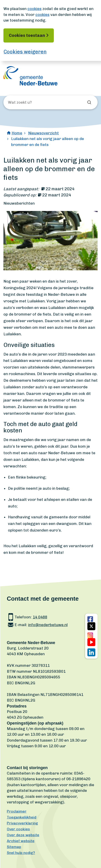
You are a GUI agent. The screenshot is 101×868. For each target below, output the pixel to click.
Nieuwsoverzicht (43, 133)
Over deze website (23, 835)
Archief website (21, 841)
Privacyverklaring (22, 823)
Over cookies (18, 829)
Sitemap (14, 847)
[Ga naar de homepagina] (30, 76)
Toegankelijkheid (22, 817)
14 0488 (40, 617)
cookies (34, 9)
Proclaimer (17, 811)
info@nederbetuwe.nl (48, 625)
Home (17, 133)
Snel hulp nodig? (21, 853)
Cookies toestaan (27, 35)
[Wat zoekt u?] (32, 103)
